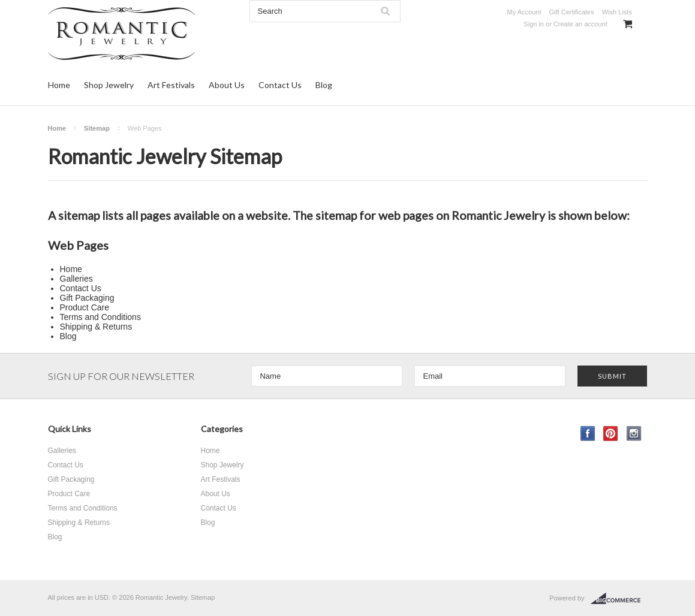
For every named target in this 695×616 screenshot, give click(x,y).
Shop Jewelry (109, 85)
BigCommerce (619, 599)
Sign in (534, 24)
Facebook (588, 434)
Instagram (634, 434)
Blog (324, 85)
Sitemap (97, 128)
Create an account (580, 24)
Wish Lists (617, 12)
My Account (524, 12)
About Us (227, 85)
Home (59, 85)
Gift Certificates (572, 12)
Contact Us (280, 85)
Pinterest (611, 434)
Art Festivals (171, 85)
